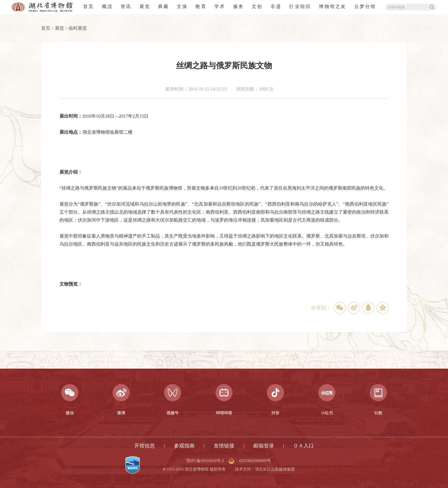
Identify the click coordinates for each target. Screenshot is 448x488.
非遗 (276, 6)
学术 (220, 6)
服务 (239, 6)
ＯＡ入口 (303, 446)
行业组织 (300, 6)
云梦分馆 (365, 6)
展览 (145, 6)
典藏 (163, 6)
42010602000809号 (255, 461)
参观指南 (184, 446)
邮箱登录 (264, 446)
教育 (201, 6)
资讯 (126, 6)
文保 (182, 6)
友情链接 (224, 446)
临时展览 (78, 28)
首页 (89, 6)
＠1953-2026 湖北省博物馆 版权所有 (194, 469)
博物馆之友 (333, 6)
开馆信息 (145, 446)
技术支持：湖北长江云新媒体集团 (265, 469)
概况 (107, 6)
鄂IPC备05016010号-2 (205, 461)
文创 (257, 6)
